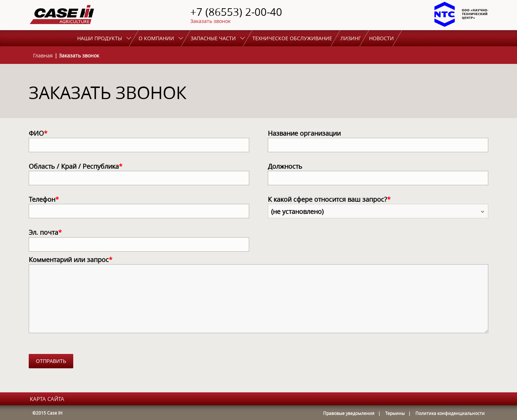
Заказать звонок (210, 21)
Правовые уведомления (349, 413)
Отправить (51, 361)
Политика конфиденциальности (450, 413)
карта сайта (47, 399)
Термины (395, 413)
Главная (43, 55)
